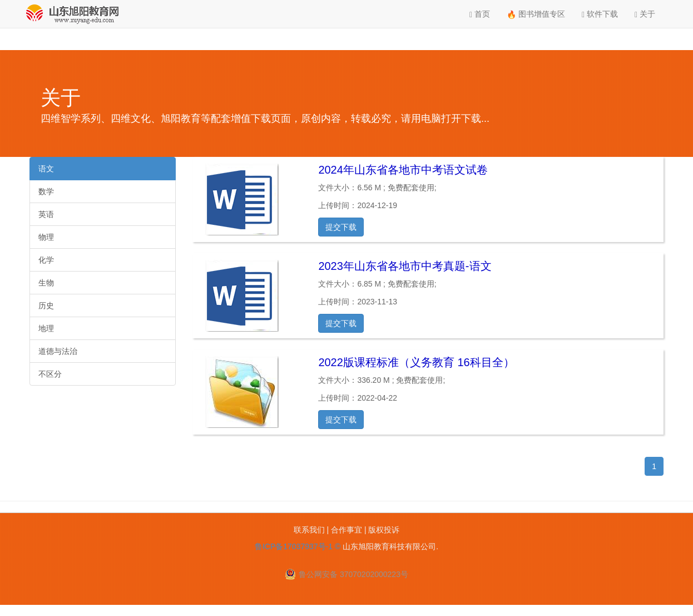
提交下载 (341, 227)
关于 (645, 14)
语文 (46, 169)
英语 (46, 214)
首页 (480, 14)
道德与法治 (58, 351)
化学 (46, 260)
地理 (46, 328)
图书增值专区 (536, 14)
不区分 (50, 374)
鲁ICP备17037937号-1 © (298, 546)
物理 (46, 237)
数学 (46, 191)
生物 (46, 283)
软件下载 (600, 14)
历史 (46, 305)
